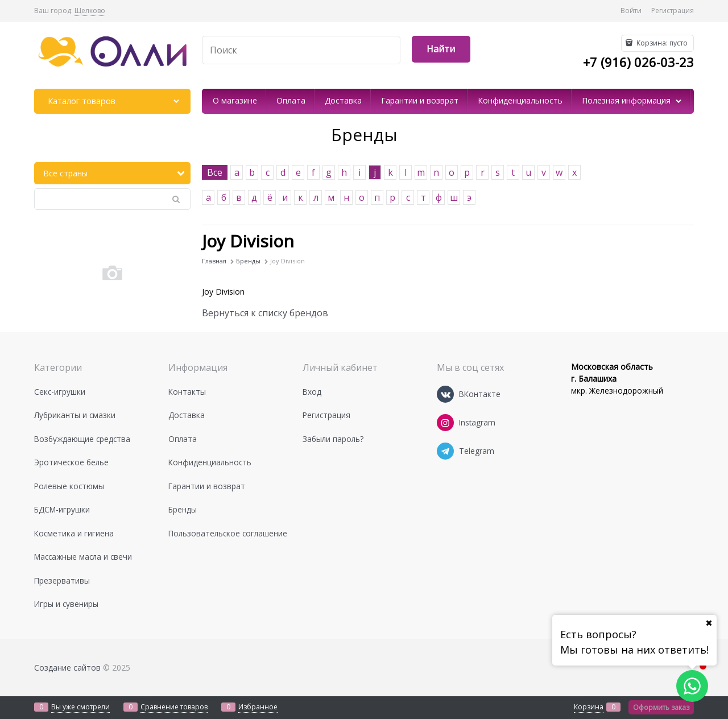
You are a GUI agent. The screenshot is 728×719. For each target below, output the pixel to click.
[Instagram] (445, 423)
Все (215, 172)
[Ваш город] (709, 623)
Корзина (589, 707)
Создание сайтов (67, 668)
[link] (90, 11)
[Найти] (441, 49)
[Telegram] (445, 451)
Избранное (258, 707)
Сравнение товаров (174, 707)
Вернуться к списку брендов (265, 313)
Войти (631, 11)
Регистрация (673, 11)
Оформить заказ (661, 707)
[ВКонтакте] (445, 394)
